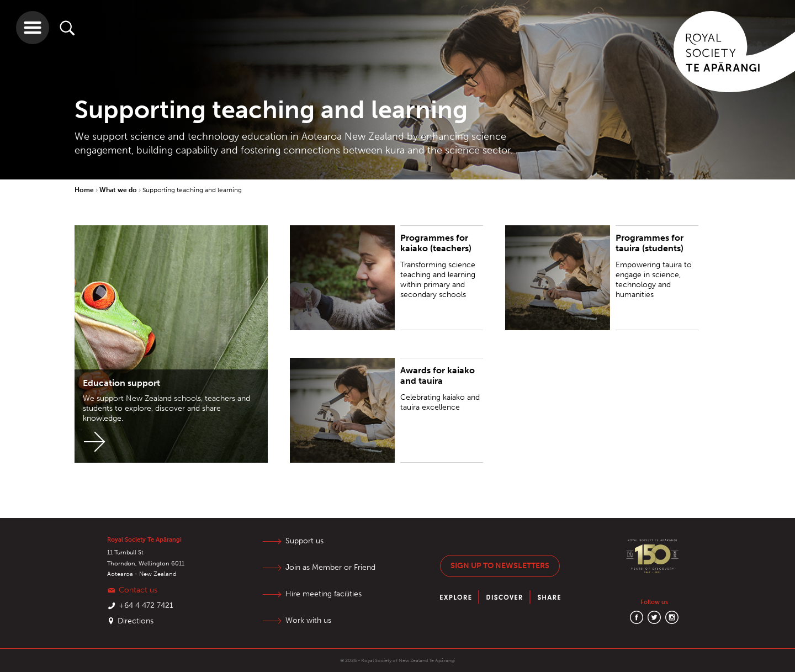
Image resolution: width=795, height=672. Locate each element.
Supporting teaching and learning (192, 190)
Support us (304, 541)
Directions (136, 621)
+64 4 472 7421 (146, 605)
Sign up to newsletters (500, 566)
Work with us (308, 620)
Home (85, 190)
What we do (119, 190)
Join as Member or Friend (330, 567)
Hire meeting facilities (324, 594)
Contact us (138, 590)
